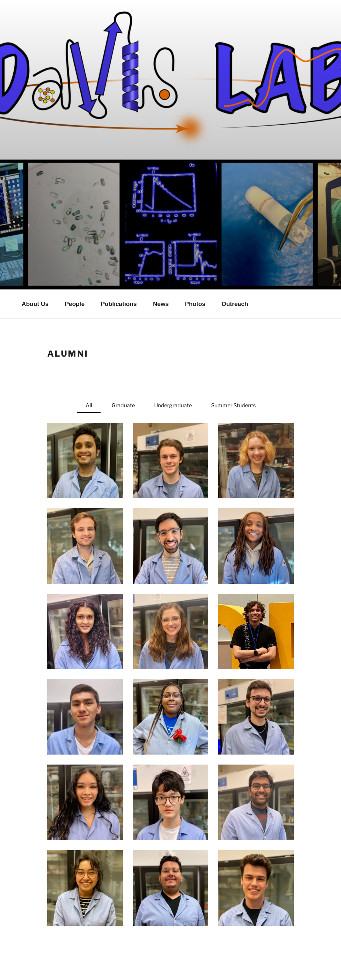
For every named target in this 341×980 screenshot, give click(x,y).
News (161, 275)
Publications (119, 275)
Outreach (235, 275)
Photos (195, 275)
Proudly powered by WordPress (51, 965)
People (75, 275)
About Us (35, 275)
